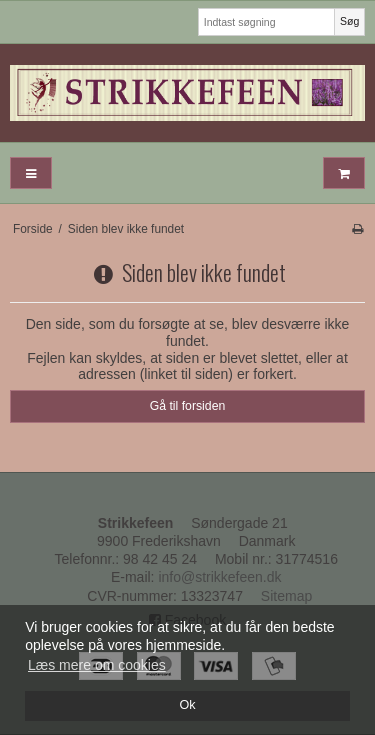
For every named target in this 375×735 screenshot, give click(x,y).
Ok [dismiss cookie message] (187, 705)
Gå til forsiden (188, 406)
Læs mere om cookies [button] (97, 665)
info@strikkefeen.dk (219, 577)
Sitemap (286, 596)
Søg (349, 21)
